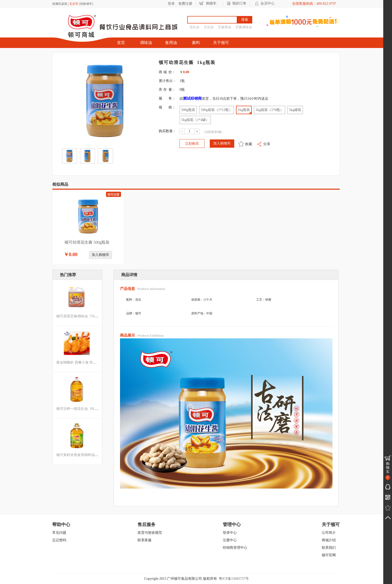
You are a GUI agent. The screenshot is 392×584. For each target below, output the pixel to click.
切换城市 (86, 4)
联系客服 (144, 540)
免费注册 (185, 4)
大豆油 (209, 27)
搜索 (245, 20)
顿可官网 (329, 555)
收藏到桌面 (60, 4)
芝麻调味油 (244, 27)
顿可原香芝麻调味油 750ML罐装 (82, 316)
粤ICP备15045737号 (234, 579)
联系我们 (329, 548)
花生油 (194, 27)
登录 (171, 4)
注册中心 (230, 540)
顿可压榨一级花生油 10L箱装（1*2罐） (87, 409)
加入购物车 (100, 255)
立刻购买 (192, 144)
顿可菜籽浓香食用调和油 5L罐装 (82, 455)
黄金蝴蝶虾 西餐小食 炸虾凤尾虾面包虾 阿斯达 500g (97, 362)
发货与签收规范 (150, 533)
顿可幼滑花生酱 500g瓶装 (87, 242)
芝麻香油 (224, 27)
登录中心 (230, 533)
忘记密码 (59, 540)
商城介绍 (329, 540)
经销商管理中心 (235, 548)
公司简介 (329, 533)
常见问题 (59, 533)
